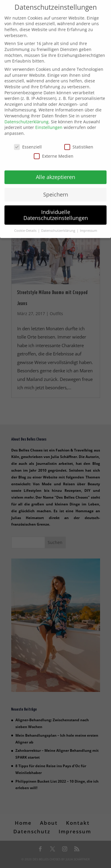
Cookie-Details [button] (26, 225)
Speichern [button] (56, 189)
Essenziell (28, 141)
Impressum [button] (89, 225)
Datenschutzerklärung (26, 115)
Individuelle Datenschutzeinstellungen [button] (56, 209)
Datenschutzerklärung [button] (59, 225)
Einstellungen (49, 121)
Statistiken (79, 141)
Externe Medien (54, 150)
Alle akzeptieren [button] (55, 171)
